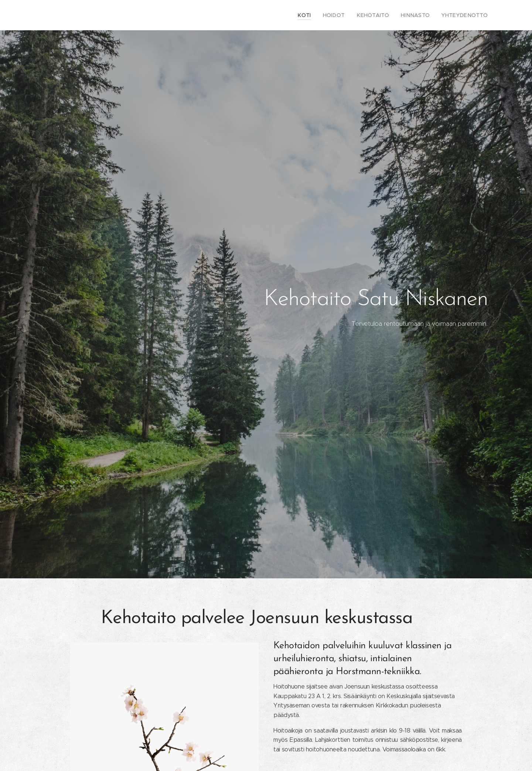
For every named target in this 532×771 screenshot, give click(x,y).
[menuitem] (319, 15)
